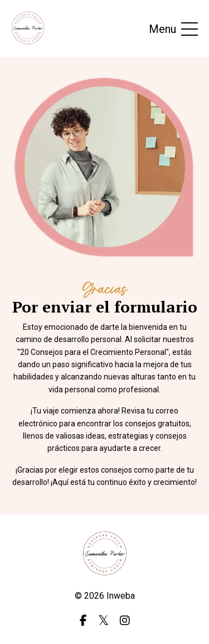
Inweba (121, 596)
